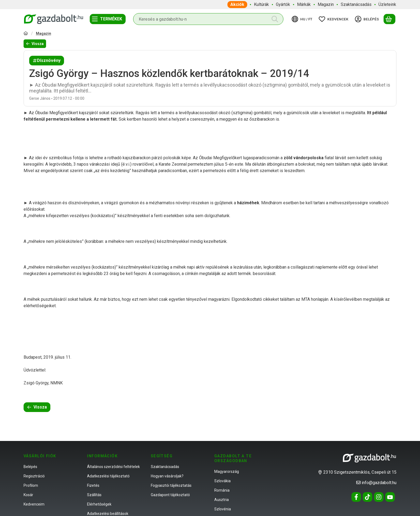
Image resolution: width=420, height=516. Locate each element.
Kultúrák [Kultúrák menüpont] (261, 4)
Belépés (30, 467)
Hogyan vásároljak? (167, 476)
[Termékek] (108, 19)
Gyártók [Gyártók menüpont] (283, 4)
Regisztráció (34, 476)
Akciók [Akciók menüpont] (237, 4)
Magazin (44, 34)
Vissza (35, 44)
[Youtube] (390, 497)
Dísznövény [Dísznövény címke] (47, 60)
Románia (222, 490)
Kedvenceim (34, 504)
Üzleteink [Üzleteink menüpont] (387, 4)
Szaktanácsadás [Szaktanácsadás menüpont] (356, 4)
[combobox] (208, 19)
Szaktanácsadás (165, 467)
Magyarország (227, 472)
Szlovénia (223, 509)
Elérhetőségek (99, 504)
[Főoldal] (26, 34)
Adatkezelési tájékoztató (108, 476)
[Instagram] (379, 497)
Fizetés (93, 485)
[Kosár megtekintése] (389, 19)
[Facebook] (356, 497)
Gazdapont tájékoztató (170, 495)
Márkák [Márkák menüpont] (304, 4)
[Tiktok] (367, 497)
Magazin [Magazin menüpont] (326, 4)
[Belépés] (368, 19)
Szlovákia (222, 481)
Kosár (28, 495)
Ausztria (222, 500)
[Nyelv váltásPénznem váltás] (303, 19)
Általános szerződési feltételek (113, 467)
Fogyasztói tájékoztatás (171, 485)
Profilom (31, 485)
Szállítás (94, 495)
